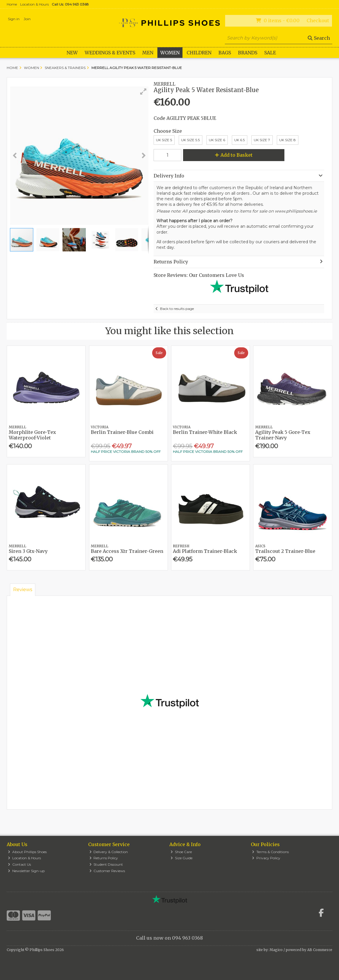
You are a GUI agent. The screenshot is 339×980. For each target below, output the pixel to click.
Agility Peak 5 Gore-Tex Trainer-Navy (283, 435)
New (72, 53)
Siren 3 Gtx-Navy (28, 551)
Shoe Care (181, 852)
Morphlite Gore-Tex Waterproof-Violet (32, 435)
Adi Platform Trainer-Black (205, 551)
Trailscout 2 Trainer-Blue (285, 551)
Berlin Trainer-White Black (205, 432)
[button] (143, 92)
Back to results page (177, 309)
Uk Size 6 (217, 140)
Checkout (318, 20)
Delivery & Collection (109, 852)
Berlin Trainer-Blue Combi (122, 432)
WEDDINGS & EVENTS (110, 53)
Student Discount (106, 864)
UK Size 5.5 (190, 140)
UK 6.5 (239, 140)
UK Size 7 (262, 140)
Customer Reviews (107, 871)
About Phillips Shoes (27, 852)
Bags (225, 53)
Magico (276, 950)
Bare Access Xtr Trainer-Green (127, 551)
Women (170, 53)
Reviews (23, 590)
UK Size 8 (287, 140)
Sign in (14, 19)
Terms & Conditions (270, 852)
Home (12, 4)
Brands (248, 53)
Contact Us (19, 864)
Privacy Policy (266, 858)
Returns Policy (104, 858)
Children (199, 53)
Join (27, 19)
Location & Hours (34, 4)
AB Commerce (320, 950)
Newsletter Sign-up (26, 871)
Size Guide (181, 858)
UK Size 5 (164, 140)
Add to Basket (234, 155)
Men (148, 53)
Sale (270, 53)
